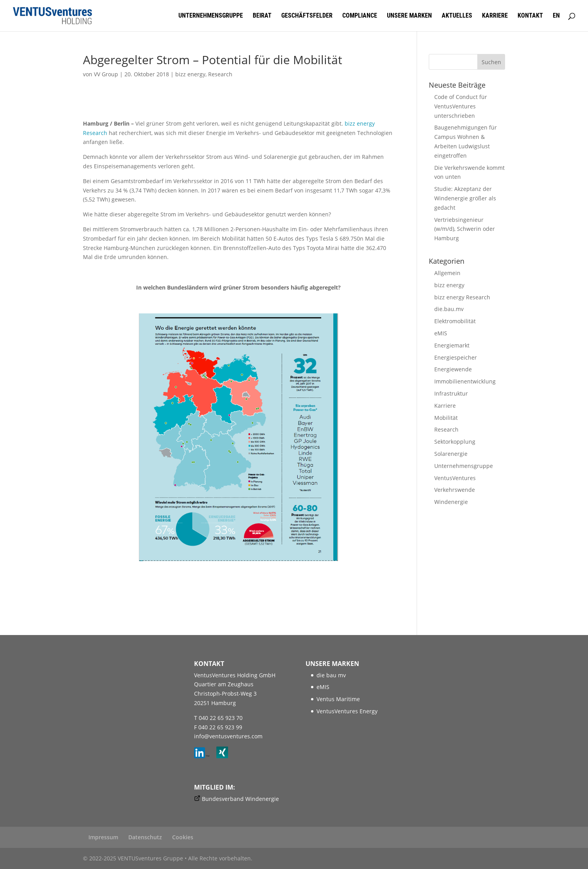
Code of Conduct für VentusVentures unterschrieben (461, 106)
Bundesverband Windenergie (240, 799)
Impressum (103, 837)
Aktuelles (457, 16)
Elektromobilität (455, 321)
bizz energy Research (462, 297)
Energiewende (453, 369)
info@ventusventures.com (228, 736)
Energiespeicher (456, 357)
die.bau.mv (449, 309)
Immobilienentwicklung (465, 381)
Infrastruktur (451, 393)
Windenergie (451, 502)
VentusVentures (455, 478)
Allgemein (447, 273)
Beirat (262, 16)
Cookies (183, 837)
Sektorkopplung (455, 442)
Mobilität (446, 418)
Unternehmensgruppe (211, 16)
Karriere (495, 16)
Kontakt (530, 16)
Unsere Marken (409, 16)
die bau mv (331, 675)
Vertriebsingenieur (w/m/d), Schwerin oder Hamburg (465, 229)
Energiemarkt (452, 345)
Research (220, 74)
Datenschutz (145, 837)
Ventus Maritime (338, 699)
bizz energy (190, 74)
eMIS (441, 333)
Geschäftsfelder (307, 16)
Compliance (360, 16)
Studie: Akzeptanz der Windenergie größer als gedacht (465, 198)
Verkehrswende (455, 490)
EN (556, 16)
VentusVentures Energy (347, 711)
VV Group (106, 74)
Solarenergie (451, 454)
